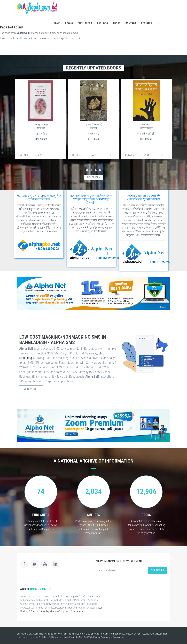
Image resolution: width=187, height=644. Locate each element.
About (117, 23)
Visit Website (31, 389)
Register (147, 23)
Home (57, 23)
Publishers (85, 23)
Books (69, 23)
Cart (38, 155)
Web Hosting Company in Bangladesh (106, 637)
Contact (131, 23)
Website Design (133, 634)
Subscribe (157, 570)
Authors (102, 23)
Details (21, 155)
